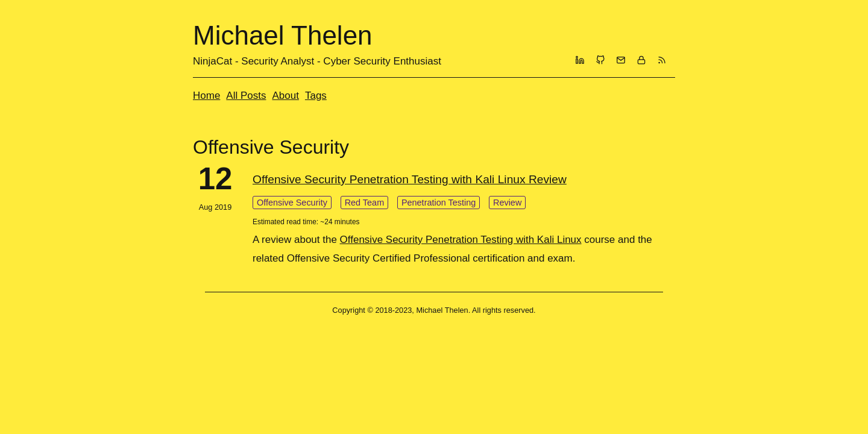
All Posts (246, 96)
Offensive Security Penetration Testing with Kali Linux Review (410, 179)
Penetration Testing (439, 203)
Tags (316, 96)
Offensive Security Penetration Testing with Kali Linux (461, 240)
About (286, 96)
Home (206, 96)
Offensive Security (292, 203)
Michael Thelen (283, 35)
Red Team (365, 203)
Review (507, 203)
